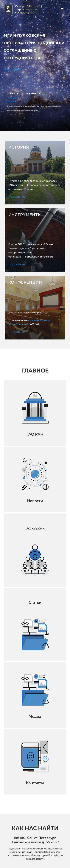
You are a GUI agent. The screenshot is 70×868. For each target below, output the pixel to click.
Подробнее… (17, 197)
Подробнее (12, 70)
